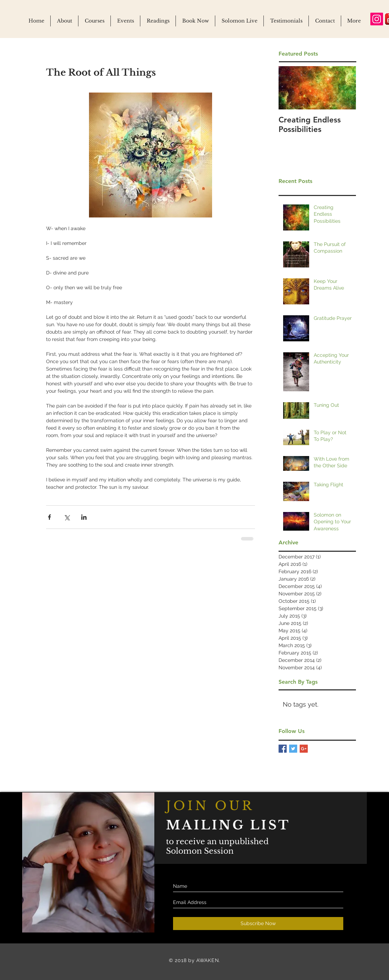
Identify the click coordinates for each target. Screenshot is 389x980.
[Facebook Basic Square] (283, 749)
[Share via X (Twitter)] (67, 517)
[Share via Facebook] (49, 517)
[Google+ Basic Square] (304, 749)
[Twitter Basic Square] (293, 749)
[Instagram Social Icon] (377, 19)
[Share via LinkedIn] (84, 517)
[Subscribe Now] (258, 924)
